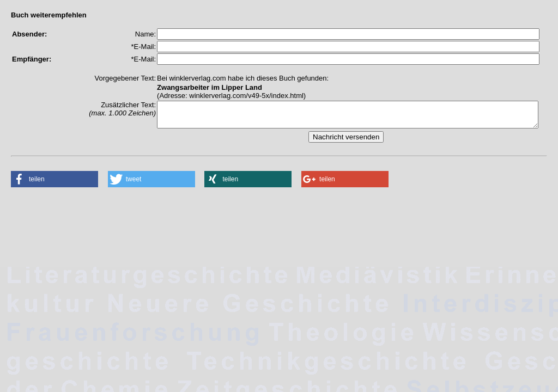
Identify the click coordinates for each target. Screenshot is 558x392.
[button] (54, 184)
